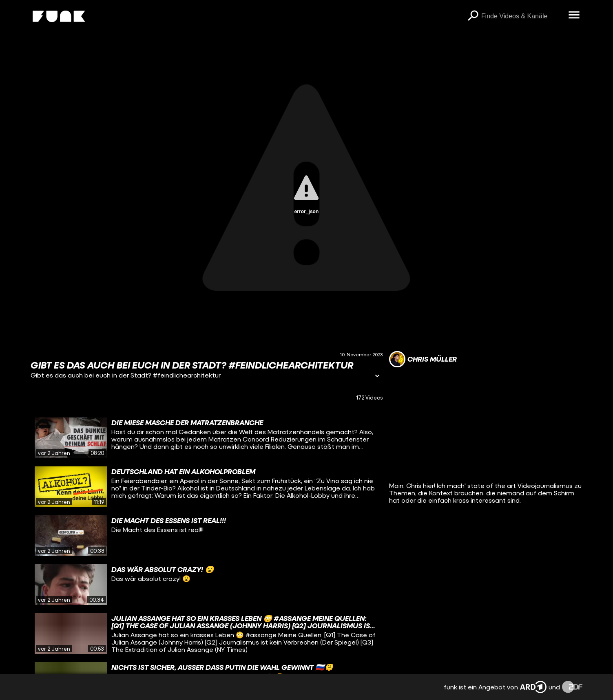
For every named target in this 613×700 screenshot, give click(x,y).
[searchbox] (522, 16)
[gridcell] (207, 438)
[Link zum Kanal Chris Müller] (423, 359)
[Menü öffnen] (574, 15)
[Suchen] (473, 16)
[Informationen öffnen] (377, 376)
